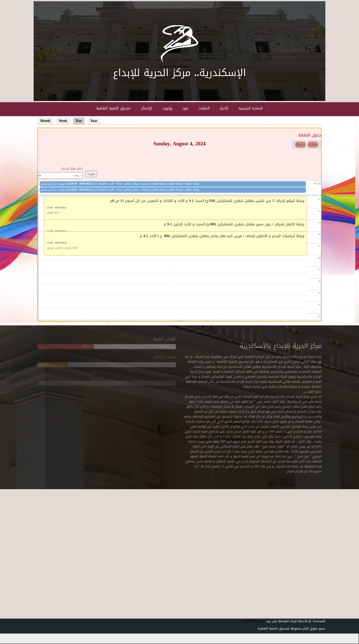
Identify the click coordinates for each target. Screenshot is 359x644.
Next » (313, 145)
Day (80, 121)
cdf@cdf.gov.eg (251, 621)
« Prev (300, 145)
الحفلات (204, 108)
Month (45, 121)
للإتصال (146, 108)
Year (94, 121)
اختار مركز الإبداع (72, 169)
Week (63, 121)
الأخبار (224, 108)
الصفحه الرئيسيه (251, 108)
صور (185, 108)
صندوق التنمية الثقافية (114, 108)
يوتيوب (167, 108)
